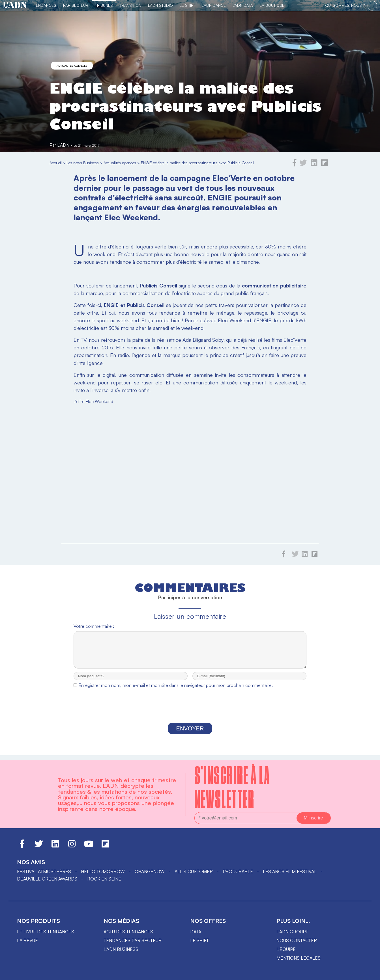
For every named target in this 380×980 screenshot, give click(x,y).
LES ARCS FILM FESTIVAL (290, 871)
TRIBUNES (104, 5)
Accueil (56, 163)
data (196, 932)
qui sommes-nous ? (345, 5)
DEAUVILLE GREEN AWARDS (47, 879)
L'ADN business (121, 949)
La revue (27, 940)
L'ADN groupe (292, 932)
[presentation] (190, 712)
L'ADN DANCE (214, 5)
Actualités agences (72, 66)
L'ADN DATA (243, 5)
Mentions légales (299, 958)
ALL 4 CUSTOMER (194, 871)
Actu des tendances (128, 932)
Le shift (199, 940)
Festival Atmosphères (44, 871)
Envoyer (190, 734)
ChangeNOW (150, 871)
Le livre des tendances (46, 932)
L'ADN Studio (160, 5)
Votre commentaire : (94, 626)
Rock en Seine (104, 879)
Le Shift (187, 5)
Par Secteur (76, 5)
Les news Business (83, 163)
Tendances (45, 5)
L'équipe (286, 949)
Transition (130, 5)
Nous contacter (297, 940)
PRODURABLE (238, 871)
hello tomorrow (103, 871)
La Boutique (272, 5)
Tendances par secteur (133, 940)
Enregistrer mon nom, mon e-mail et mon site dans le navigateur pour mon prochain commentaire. (176, 690)
